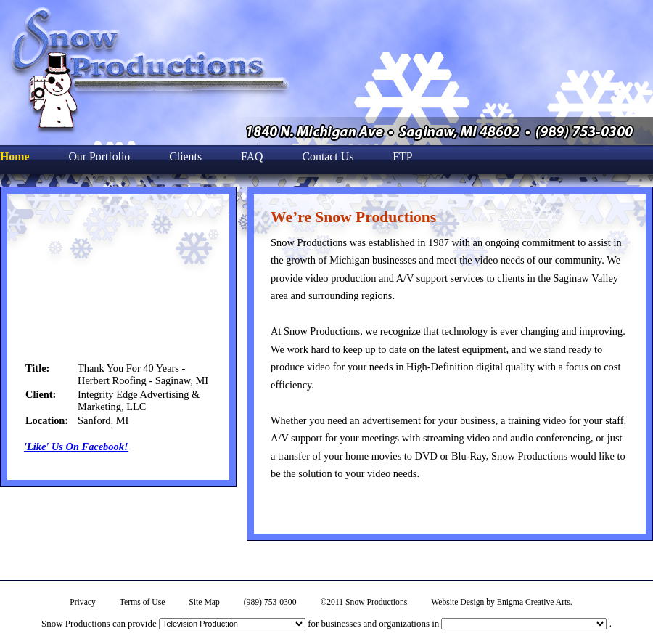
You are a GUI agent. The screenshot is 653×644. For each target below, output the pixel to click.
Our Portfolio (99, 156)
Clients (185, 156)
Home (15, 156)
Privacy (83, 602)
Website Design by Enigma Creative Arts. (502, 602)
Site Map (204, 602)
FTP (402, 156)
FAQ (252, 156)
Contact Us (328, 156)
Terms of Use (143, 602)
